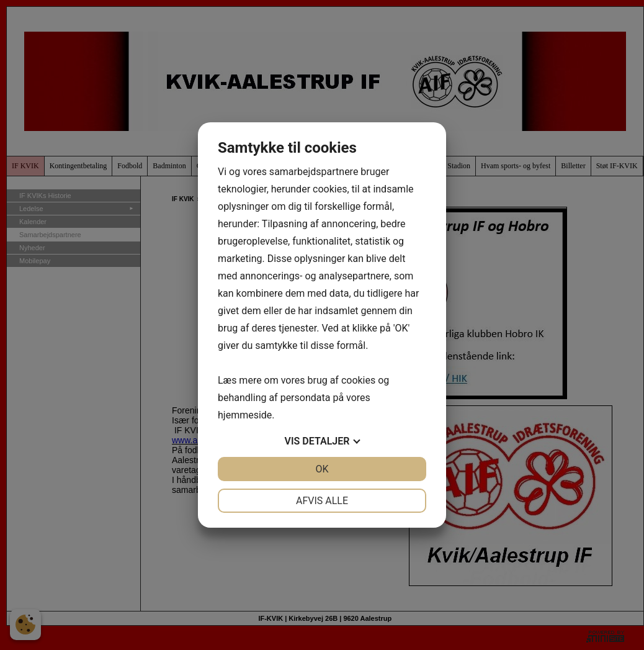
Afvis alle (322, 501)
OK (322, 469)
